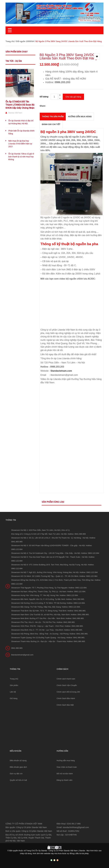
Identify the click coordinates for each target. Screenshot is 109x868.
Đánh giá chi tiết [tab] (51, 124)
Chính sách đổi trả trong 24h (68, 692)
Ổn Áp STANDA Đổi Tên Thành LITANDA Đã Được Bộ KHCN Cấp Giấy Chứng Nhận (20, 105)
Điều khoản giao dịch (18, 767)
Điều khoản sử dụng (18, 760)
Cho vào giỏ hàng (73, 97)
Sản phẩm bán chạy (17, 52)
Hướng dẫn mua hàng (66, 760)
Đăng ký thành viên (65, 780)
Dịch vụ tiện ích (16, 774)
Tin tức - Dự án (14, 61)
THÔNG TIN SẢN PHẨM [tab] (53, 117)
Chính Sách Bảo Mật (65, 705)
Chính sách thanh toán (66, 679)
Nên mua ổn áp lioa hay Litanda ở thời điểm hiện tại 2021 (20, 144)
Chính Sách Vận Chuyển (67, 685)
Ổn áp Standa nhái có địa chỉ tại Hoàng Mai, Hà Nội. (21, 122)
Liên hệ (13, 692)
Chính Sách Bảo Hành (66, 698)
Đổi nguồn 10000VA (25, 41)
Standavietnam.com (61, 371)
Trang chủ (14, 679)
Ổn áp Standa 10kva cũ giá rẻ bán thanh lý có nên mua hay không (21, 157)
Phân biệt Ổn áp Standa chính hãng (21, 132)
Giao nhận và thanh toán (67, 767)
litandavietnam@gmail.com (22, 655)
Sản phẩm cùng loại (53, 502)
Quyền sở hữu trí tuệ (18, 780)
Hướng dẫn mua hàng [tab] (80, 117)
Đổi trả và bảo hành (65, 774)
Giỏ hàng (14, 698)
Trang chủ (10, 41)
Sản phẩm (14, 685)
